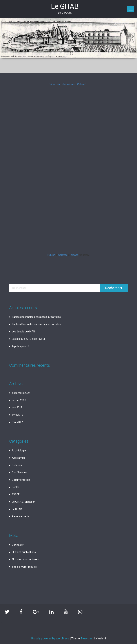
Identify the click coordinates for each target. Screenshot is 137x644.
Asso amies (19, 458)
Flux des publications (24, 552)
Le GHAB (17, 509)
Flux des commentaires (25, 559)
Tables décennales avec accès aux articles (36, 317)
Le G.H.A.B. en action (24, 502)
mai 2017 (17, 422)
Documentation (21, 480)
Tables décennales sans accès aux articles (36, 324)
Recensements (21, 516)
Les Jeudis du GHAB (23, 332)
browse (75, 255)
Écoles (16, 487)
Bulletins (17, 465)
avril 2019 (18, 415)
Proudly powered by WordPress (50, 639)
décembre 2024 (21, 393)
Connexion (18, 545)
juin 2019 (17, 407)
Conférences (19, 472)
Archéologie (19, 451)
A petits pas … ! (20, 346)
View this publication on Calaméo (69, 84)
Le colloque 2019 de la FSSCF (29, 339)
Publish (51, 255)
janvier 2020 (19, 400)
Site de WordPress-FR (24, 567)
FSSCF (16, 494)
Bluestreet (87, 639)
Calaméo (63, 255)
